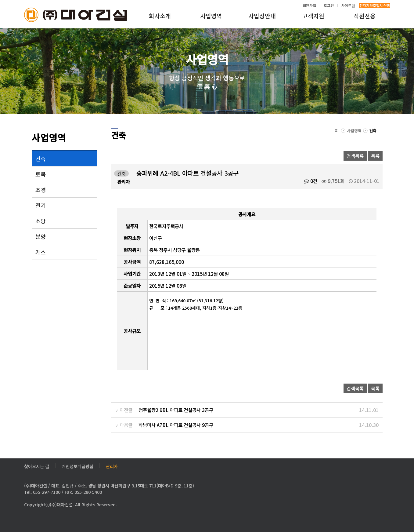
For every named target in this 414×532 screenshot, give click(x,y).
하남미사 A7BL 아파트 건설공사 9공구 (176, 425)
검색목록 (355, 156)
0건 (311, 181)
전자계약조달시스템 (374, 5)
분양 (41, 236)
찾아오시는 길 (37, 466)
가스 (41, 252)
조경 (41, 190)
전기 (41, 205)
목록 (375, 156)
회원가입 (309, 5)
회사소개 (160, 16)
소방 (41, 221)
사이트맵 (348, 5)
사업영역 (211, 16)
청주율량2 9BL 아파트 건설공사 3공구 (176, 410)
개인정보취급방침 (77, 466)
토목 (41, 174)
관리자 (112, 466)
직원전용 (365, 16)
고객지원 (313, 16)
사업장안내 (262, 16)
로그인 (329, 5)
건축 (41, 159)
